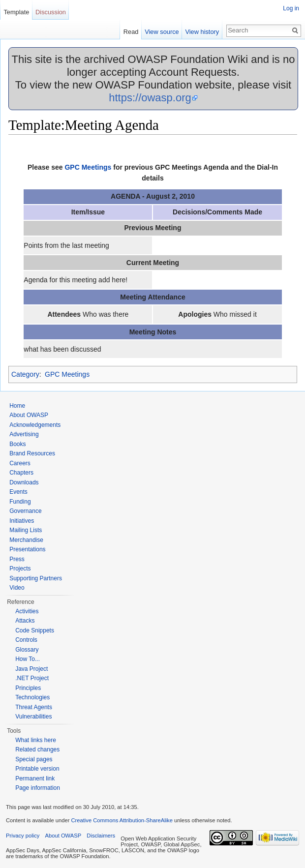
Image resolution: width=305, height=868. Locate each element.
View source (162, 32)
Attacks (25, 621)
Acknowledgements (35, 425)
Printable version (37, 769)
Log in (291, 8)
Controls (26, 640)
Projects (20, 569)
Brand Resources (32, 453)
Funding (20, 502)
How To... (28, 659)
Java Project (31, 669)
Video (17, 588)
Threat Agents (34, 707)
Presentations (27, 549)
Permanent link (35, 778)
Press (17, 559)
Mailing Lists (26, 530)
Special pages (34, 759)
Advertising (24, 434)
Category (25, 374)
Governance (25, 511)
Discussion (51, 12)
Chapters (21, 473)
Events (18, 492)
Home (17, 406)
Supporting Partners (36, 578)
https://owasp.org (150, 98)
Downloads (24, 482)
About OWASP (29, 415)
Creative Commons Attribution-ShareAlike (122, 820)
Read (131, 32)
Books (17, 444)
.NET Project (32, 678)
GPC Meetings (88, 167)
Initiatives (22, 521)
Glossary (27, 650)
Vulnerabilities (33, 717)
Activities (27, 611)
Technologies (32, 697)
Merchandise (26, 540)
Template (16, 12)
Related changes (37, 749)
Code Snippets (35, 630)
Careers (20, 463)
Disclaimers (101, 836)
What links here (36, 740)
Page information (38, 788)
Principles (28, 688)
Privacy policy (23, 836)
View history (202, 32)
